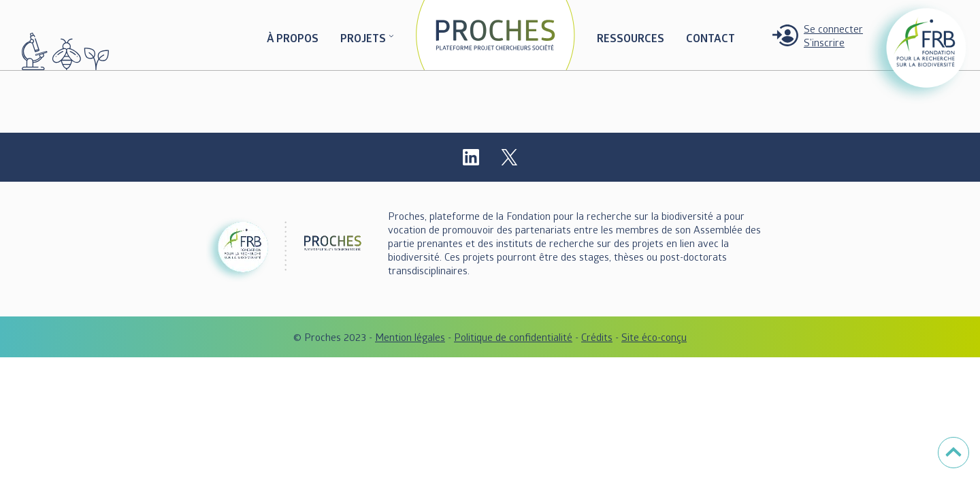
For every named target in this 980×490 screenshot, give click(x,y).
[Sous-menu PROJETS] (391, 35)
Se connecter (833, 29)
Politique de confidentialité (513, 337)
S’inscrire (824, 42)
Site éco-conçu (654, 337)
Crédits (597, 337)
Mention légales (410, 337)
